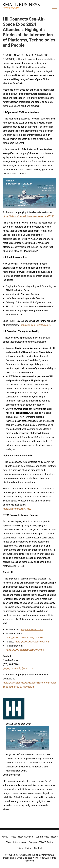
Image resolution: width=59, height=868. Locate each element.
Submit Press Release (47, 837)
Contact (38, 848)
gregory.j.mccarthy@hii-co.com (18, 668)
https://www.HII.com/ (32, 630)
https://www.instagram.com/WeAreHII (25, 650)
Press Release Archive (22, 837)
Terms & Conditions (16, 842)
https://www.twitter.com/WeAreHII (32, 642)
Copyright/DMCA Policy (41, 842)
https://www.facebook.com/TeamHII (24, 638)
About (5, 837)
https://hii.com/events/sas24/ (36, 325)
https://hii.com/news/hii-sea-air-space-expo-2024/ (28, 216)
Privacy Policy (24, 848)
